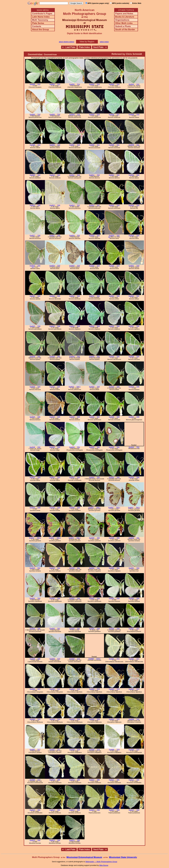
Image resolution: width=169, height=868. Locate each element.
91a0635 (92, 417)
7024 (78, 175)
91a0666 (131, 719)
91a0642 (72, 477)
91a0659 (52, 659)
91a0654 (32, 629)
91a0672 (131, 780)
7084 (98, 810)
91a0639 (72, 447)
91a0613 (131, 175)
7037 (138, 296)
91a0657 (131, 629)
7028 (118, 205)
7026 (138, 175)
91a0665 (92, 719)
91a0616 (131, 205)
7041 (39, 356)
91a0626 (72, 326)
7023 (59, 175)
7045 (98, 387)
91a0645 (32, 508)
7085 (39, 840)
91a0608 (92, 145)
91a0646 (72, 508)
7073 (78, 689)
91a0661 (112, 659)
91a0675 (32, 840)
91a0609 (32, 175)
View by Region (87, 42)
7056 (138, 477)
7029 (138, 205)
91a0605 (112, 114)
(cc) (109, 237)
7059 (78, 508)
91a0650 (92, 568)
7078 (78, 750)
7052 (138, 447)
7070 (59, 659)
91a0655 (52, 629)
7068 (98, 629)
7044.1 (78, 387)
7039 (78, 326)
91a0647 (91, 508)
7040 (138, 326)
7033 (59, 266)
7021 (98, 145)
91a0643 (92, 477)
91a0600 (32, 84)
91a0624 (131, 296)
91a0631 (52, 387)
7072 (39, 689)
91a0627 (131, 326)
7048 (118, 417)
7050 (39, 447)
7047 (98, 417)
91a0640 (131, 447)
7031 (78, 235)
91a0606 (131, 114)
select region (104, 42)
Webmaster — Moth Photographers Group (101, 862)
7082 (138, 780)
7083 (59, 810)
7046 (138, 387)
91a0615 (112, 205)
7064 (39, 598)
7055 (98, 477)
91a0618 (72, 235)
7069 (39, 659)
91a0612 (92, 175)
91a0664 (32, 719)
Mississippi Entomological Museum (84, 857)
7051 (78, 447)
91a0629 (112, 356)
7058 (39, 508)
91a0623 (112, 296)
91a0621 (131, 266)
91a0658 (32, 659)
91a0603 (112, 84)
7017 (118, 114)
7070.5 (98, 659)
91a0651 (131, 568)
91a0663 (72, 689)
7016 (39, 114)
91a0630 (131, 356)
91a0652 (32, 598)
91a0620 (52, 266)
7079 (138, 750)
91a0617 (32, 235)
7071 (118, 659)
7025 (98, 175)
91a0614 (72, 205)
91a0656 (92, 629)
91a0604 (32, 114)
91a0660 (91, 659)
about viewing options (66, 42)
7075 (98, 719)
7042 (118, 356)
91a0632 (71, 387)
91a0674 (92, 810)
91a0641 (32, 477)
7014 (78, 84)
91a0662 (32, 689)
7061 (138, 538)
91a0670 (52, 780)
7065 (118, 598)
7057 (138, 629)
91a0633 (92, 387)
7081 (118, 780)
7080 (59, 780)
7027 (78, 205)
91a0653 (112, 598)
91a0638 (32, 447)
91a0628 (32, 356)
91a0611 (72, 175)
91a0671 (112, 780)
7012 (39, 84)
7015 (118, 84)
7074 (39, 719)
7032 (118, 235)
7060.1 (98, 508)
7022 (39, 175)
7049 (138, 417)
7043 (138, 356)
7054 (78, 477)
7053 (39, 477)
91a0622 (52, 296)
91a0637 (131, 417)
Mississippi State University (123, 857)
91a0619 (112, 235)
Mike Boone (104, 865)
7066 (39, 629)
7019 (78, 145)
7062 (98, 568)
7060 (98, 538)
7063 (138, 568)
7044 (59, 387)
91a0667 (32, 750)
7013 (59, 84)
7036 (118, 296)
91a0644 (131, 477)
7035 (59, 296)
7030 (39, 235)
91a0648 (92, 538)
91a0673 (52, 810)
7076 (138, 719)
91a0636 (112, 417)
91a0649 (131, 538)
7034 (138, 266)
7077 (39, 750)
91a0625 (32, 326)
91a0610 (52, 175)
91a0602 (72, 84)
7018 (138, 114)
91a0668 (72, 750)
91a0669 (131, 750)
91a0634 (131, 387)
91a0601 (52, 84)
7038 (39, 326)
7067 (59, 629)
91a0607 (72, 145)
